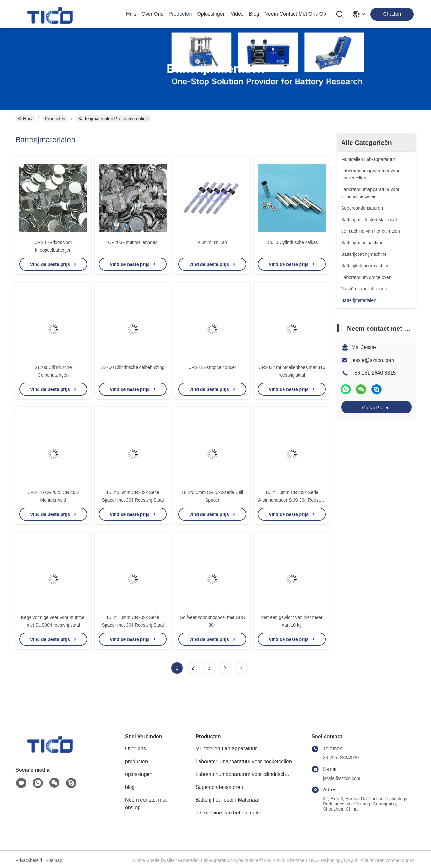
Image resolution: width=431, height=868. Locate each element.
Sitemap (54, 860)
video (237, 14)
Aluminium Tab (212, 242)
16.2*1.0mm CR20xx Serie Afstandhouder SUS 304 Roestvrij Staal (292, 500)
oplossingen (211, 14)
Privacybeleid (29, 860)
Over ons (135, 749)
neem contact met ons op (295, 14)
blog (254, 14)
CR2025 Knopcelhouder (212, 367)
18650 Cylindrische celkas (292, 242)
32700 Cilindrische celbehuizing (133, 367)
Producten (55, 119)
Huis (131, 14)
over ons (152, 14)
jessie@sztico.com (373, 360)
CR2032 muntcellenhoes (133, 242)
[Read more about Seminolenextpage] (225, 668)
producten (180, 14)
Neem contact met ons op (146, 804)
